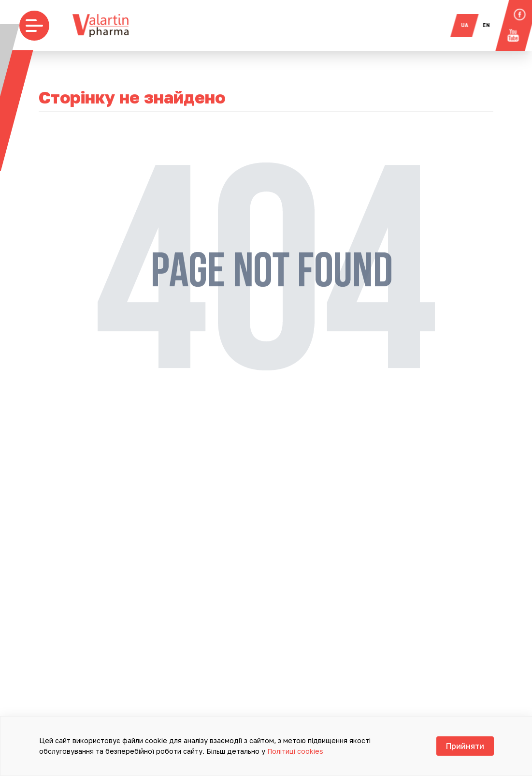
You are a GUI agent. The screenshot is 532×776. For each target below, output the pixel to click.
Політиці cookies (295, 751)
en (491, 25)
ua (469, 25)
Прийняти (465, 746)
